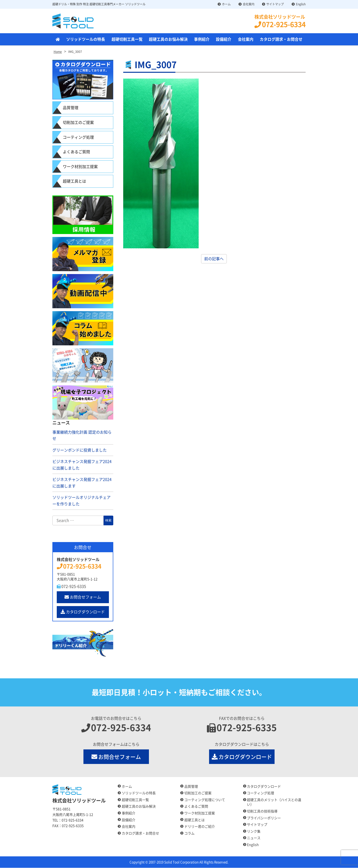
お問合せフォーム (83, 597)
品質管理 (71, 108)
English (301, 4)
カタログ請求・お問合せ (281, 39)
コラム (189, 833)
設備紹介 (224, 39)
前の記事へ (214, 259)
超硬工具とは (74, 181)
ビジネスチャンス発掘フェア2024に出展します (82, 483)
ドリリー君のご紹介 (200, 827)
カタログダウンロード (83, 612)
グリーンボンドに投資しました (80, 450)
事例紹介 (202, 39)
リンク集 (254, 831)
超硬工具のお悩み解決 (168, 39)
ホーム (226, 4)
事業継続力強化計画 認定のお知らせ (82, 435)
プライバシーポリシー (264, 818)
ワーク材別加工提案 (80, 167)
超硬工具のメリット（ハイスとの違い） (274, 802)
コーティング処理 (78, 137)
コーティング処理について (205, 800)
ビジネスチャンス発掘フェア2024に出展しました (82, 465)
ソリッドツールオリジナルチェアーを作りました (81, 501)
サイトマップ (275, 4)
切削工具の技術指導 (262, 811)
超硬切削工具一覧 (127, 39)
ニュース (254, 838)
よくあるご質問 (76, 152)
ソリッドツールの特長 (86, 39)
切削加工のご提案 (78, 123)
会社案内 (248, 4)
